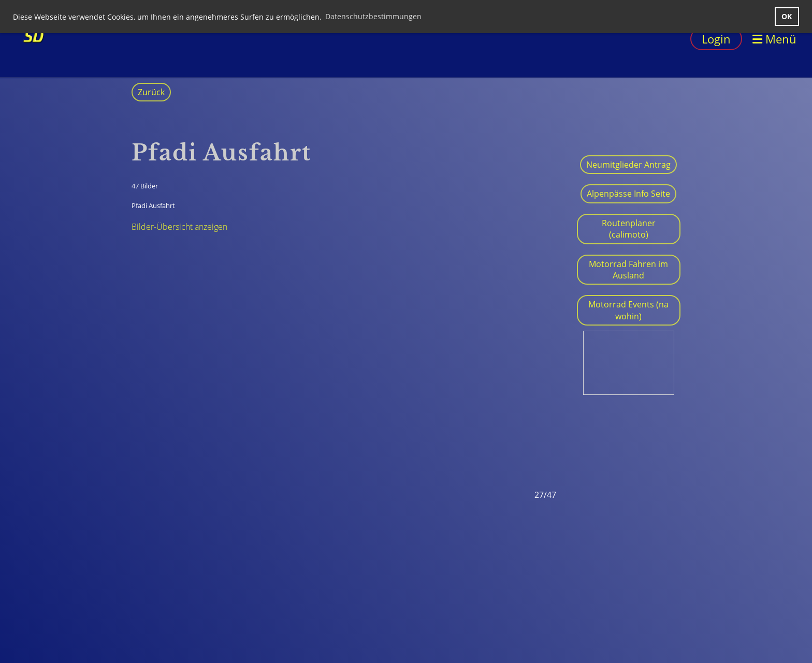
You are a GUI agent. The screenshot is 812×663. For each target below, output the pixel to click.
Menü (774, 39)
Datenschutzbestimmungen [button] (373, 16)
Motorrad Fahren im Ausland (628, 270)
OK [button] (787, 16)
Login (716, 39)
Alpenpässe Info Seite (628, 194)
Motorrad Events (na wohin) (628, 310)
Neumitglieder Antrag (628, 165)
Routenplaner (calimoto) (629, 229)
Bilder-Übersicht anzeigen (179, 227)
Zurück (151, 92)
